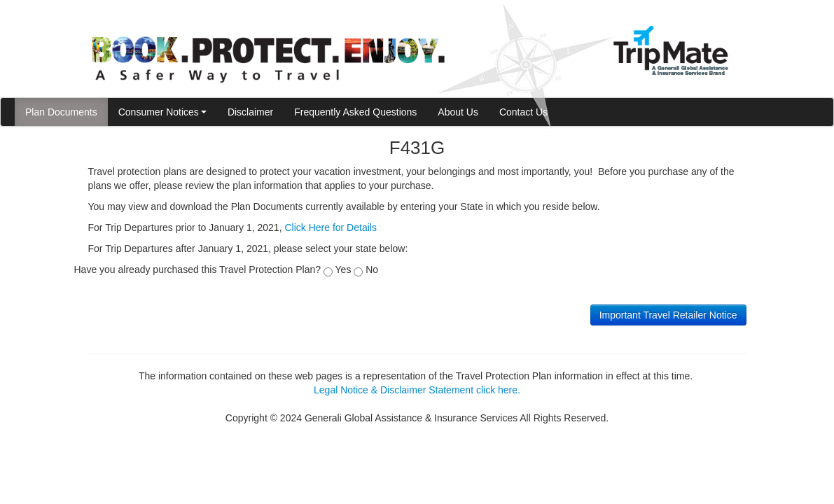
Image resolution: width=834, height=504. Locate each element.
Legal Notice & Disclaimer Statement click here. (417, 390)
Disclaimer (250, 112)
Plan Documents (61, 112)
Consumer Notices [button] (162, 112)
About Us (458, 112)
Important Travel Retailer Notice (668, 315)
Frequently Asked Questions (355, 112)
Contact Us (523, 112)
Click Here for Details (330, 227)
